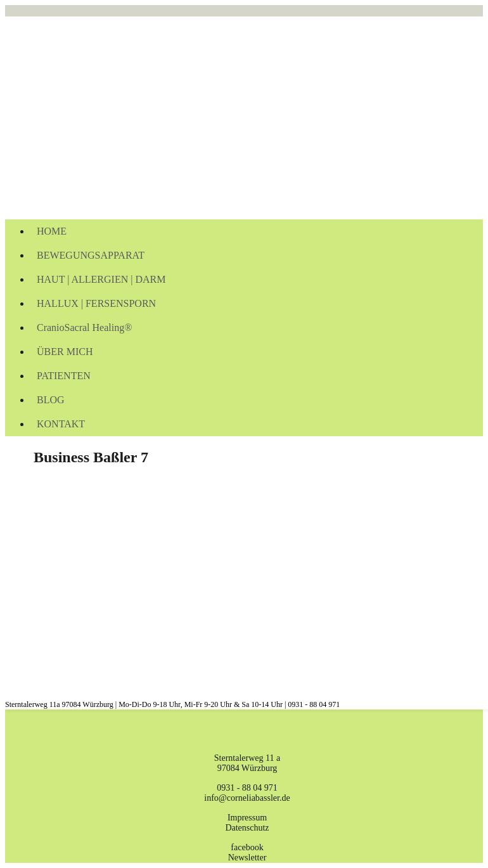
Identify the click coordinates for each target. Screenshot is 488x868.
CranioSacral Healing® (84, 327)
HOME (52, 231)
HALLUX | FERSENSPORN (96, 303)
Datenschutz (247, 828)
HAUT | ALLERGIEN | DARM (101, 279)
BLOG (51, 400)
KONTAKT (61, 424)
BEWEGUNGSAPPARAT (91, 255)
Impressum (247, 818)
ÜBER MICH (65, 352)
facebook (247, 847)
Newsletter (247, 858)
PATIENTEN (64, 376)
